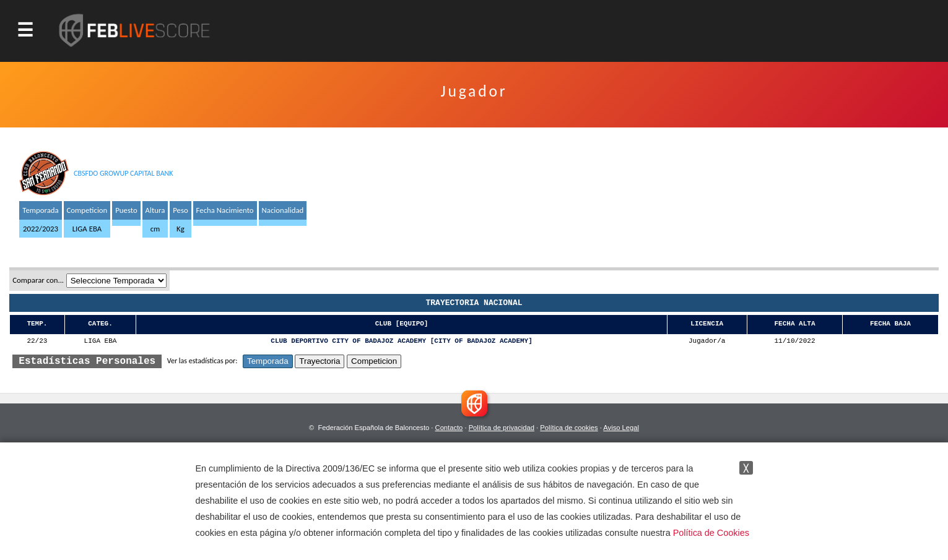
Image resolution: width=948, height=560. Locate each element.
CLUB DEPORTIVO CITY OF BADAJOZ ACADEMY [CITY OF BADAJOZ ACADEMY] (401, 341)
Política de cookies (569, 428)
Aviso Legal (621, 428)
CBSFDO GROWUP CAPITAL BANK (124, 173)
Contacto (449, 428)
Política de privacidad (502, 428)
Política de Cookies (711, 533)
